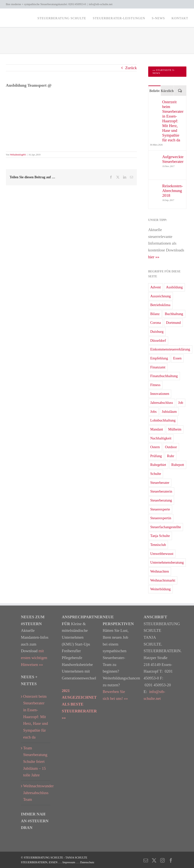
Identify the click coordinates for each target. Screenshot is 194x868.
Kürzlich (167, 91)
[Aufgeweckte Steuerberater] (155, 158)
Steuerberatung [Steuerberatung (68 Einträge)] (161, 500)
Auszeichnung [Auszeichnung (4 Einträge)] (161, 296)
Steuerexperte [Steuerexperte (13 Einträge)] (160, 509)
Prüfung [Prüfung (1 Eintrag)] (156, 456)
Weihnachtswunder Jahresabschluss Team (36, 793)
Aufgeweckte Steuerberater (173, 159)
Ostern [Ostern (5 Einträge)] (155, 447)
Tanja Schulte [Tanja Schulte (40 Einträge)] (160, 536)
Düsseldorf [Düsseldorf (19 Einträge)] (158, 340)
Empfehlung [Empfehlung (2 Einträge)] (159, 358)
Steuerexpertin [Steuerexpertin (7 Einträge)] (161, 518)
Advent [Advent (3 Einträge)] (156, 287)
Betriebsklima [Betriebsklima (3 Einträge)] (160, 305)
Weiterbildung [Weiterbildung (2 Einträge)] (161, 589)
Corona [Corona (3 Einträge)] (156, 323)
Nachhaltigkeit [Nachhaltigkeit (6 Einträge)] (161, 438)
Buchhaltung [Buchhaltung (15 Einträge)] (174, 314)
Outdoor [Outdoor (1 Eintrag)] (171, 447)
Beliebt (154, 91)
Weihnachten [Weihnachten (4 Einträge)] (160, 571)
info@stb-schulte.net (101, 4)
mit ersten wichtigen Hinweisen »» (34, 658)
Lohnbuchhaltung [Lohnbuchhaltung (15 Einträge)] (163, 420)
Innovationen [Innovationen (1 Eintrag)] (160, 394)
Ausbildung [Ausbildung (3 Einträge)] (174, 287)
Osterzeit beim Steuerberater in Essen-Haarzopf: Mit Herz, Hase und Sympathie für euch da (173, 121)
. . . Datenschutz (85, 862)
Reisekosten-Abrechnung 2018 (173, 191)
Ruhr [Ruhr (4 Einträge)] (171, 456)
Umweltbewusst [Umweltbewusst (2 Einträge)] (162, 554)
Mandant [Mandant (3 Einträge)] (157, 429)
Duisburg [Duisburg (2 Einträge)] (157, 332)
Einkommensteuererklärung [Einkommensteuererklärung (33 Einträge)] (170, 349)
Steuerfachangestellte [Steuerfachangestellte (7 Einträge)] (166, 527)
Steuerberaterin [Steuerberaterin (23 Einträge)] (161, 491)
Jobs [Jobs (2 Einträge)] (154, 412)
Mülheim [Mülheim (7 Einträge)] (175, 429)
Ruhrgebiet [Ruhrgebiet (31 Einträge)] (158, 465)
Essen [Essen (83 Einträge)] (177, 358)
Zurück (131, 68)
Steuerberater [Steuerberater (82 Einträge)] (160, 483)
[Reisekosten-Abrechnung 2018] (155, 187)
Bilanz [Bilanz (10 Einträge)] (155, 314)
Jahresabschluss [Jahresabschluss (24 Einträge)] (162, 403)
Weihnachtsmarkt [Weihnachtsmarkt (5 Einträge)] (163, 580)
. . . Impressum (67, 862)
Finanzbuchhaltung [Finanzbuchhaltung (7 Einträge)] (164, 376)
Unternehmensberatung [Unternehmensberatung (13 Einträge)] (167, 562)
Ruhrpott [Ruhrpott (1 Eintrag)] (178, 465)
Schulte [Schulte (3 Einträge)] (156, 474)
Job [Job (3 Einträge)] (181, 403)
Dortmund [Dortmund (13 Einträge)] (173, 323)
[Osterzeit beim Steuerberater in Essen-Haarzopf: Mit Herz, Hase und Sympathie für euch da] (155, 103)
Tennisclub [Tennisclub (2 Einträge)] (158, 545)
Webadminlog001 (18, 155)
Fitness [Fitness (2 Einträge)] (155, 385)
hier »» (154, 257)
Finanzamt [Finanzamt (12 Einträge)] (158, 367)
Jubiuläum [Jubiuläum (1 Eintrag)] (169, 412)
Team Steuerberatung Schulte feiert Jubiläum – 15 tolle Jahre (35, 762)
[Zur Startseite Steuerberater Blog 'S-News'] (167, 72)
